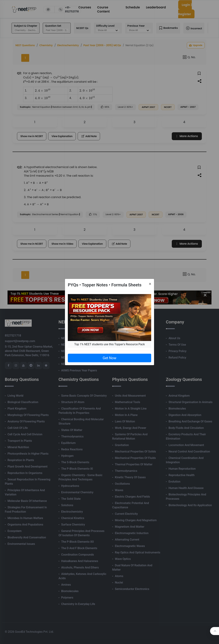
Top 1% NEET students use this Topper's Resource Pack (109, 344)
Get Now (109, 358)
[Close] (150, 284)
